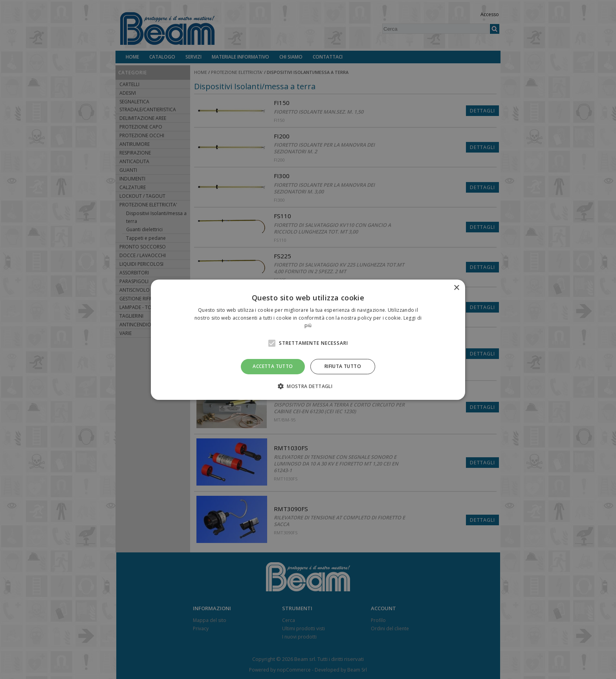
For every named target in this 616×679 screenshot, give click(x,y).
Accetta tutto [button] (273, 366)
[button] (308, 386)
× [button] (456, 288)
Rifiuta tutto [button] (343, 366)
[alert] (308, 339)
